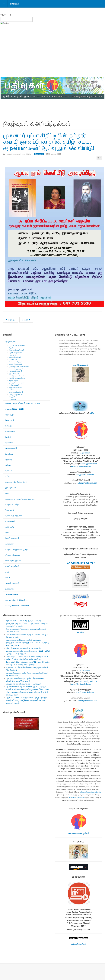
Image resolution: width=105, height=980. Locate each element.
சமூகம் (7, 533)
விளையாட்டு (10, 420)
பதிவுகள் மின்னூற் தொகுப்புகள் (17, 549)
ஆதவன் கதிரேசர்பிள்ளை (17, 346)
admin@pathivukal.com (87, 483)
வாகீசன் (11, 390)
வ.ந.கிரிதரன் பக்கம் (80, 365)
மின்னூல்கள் (10, 510)
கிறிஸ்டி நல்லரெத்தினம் (16, 350)
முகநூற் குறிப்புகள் (12, 583)
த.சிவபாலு (12, 399)
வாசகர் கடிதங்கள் (12, 566)
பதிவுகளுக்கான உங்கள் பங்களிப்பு (91, 792)
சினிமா (7, 578)
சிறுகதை (8, 459)
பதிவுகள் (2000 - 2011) (14, 409)
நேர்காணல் (9, 443)
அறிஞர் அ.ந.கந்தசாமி (13, 516)
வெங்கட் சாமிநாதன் (15, 362)
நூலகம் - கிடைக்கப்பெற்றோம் (16, 600)
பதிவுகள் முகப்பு (11, 342)
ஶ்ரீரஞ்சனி (12, 397)
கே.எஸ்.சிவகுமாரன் (15, 364)
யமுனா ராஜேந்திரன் (15, 353)
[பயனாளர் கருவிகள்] (99, 158)
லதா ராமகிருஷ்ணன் (15, 371)
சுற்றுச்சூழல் (10, 415)
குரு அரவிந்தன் (14, 374)
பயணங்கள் (9, 544)
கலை (7, 493)
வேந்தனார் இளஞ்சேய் (16, 392)
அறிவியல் (8, 471)
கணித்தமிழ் (9, 527)
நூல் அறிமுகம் (10, 488)
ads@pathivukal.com (85, 475)
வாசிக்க (81, 632)
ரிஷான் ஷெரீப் (13, 381)
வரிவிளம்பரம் (10, 431)
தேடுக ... (5, 15)
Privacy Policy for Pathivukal (17, 606)
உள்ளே (92, 413)
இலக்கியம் (9, 454)
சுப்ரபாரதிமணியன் (15, 357)
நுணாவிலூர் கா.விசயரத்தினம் (19, 367)
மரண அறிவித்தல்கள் (13, 561)
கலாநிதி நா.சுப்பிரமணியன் (18, 376)
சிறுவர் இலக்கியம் (12, 538)
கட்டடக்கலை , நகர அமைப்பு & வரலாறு (20, 499)
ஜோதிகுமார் (13, 348)
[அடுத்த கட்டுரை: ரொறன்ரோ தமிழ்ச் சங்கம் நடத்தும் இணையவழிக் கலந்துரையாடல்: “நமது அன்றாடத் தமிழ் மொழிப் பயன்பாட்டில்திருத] (26, 320)
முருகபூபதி (12, 355)
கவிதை (8, 465)
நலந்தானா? (9, 589)
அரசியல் (8, 437)
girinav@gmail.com (89, 464)
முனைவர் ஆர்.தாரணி (16, 369)
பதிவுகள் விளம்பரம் (12, 555)
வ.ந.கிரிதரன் (10, 521)
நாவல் (7, 572)
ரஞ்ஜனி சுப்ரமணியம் (16, 388)
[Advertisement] (52, 51)
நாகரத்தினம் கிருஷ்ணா (17, 383)
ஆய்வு (7, 476)
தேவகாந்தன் (13, 360)
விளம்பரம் (8, 426)
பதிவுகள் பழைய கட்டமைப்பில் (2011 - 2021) (22, 403)
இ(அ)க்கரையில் (11, 448)
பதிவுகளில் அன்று (12, 504)
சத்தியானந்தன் (14, 385)
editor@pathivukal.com (81, 466)
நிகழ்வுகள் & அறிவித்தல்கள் (16, 482)
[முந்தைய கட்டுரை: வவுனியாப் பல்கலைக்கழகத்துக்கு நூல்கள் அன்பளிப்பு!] (11, 320)
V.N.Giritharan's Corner (81, 563)
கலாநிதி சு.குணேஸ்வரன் (17, 378)
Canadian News (11, 594)
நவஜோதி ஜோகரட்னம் (16, 394)
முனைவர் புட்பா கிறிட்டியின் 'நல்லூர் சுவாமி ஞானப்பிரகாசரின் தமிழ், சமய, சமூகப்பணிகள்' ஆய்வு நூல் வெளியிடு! (49, 142)
